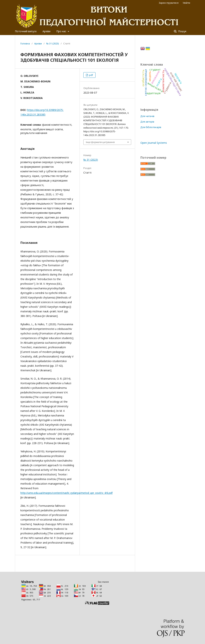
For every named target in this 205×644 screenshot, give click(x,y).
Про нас (62, 31)
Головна (25, 43)
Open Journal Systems (154, 143)
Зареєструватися (169, 3)
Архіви (46, 31)
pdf (91, 75)
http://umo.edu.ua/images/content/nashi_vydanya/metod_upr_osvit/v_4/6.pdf (67, 493)
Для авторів (147, 122)
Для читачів (147, 116)
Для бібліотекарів (151, 127)
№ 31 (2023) (53, 43)
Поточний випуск (26, 31)
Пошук (182, 31)
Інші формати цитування (100, 142)
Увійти (186, 3)
